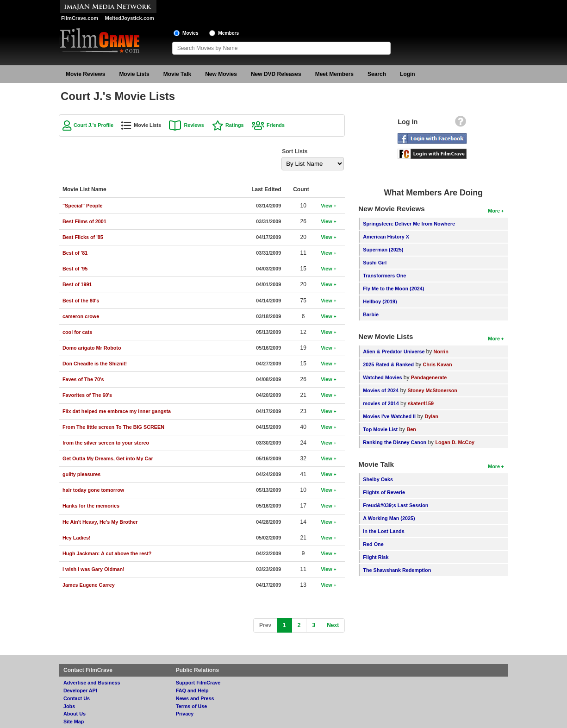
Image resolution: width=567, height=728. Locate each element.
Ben (411, 429)
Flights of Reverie (384, 492)
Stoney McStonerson (432, 390)
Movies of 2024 (381, 390)
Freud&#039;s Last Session (396, 505)
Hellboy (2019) (380, 301)
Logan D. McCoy (455, 442)
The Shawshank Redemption (397, 570)
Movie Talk (177, 74)
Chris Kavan (437, 364)
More (494, 211)
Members (228, 33)
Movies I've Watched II (389, 416)
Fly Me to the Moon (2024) (393, 289)
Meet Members (334, 74)
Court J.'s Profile (93, 125)
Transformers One (384, 276)
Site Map (74, 722)
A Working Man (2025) (389, 518)
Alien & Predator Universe (394, 351)
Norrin (441, 351)
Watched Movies (382, 377)
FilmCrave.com (80, 18)
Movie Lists (134, 74)
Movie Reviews (85, 74)
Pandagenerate (429, 377)
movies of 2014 (381, 403)
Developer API (80, 690)
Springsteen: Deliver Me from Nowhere (409, 224)
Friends (276, 125)
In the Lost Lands (383, 531)
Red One (373, 544)
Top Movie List (380, 429)
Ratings (235, 125)
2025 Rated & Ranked (388, 364)
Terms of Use (192, 706)
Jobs (69, 706)
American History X (386, 237)
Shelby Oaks (378, 479)
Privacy (185, 714)
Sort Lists (295, 151)
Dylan (431, 416)
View (326, 206)
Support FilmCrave (198, 683)
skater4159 (421, 403)
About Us (75, 714)
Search (377, 74)
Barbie (371, 314)
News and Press (195, 698)
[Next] (333, 625)
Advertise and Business (92, 683)
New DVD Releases (276, 74)
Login (408, 74)
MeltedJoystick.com (130, 18)
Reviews (194, 125)
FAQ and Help (192, 690)
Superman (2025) (383, 250)
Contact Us (77, 698)
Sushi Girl (375, 263)
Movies (190, 33)
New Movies (221, 74)
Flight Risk (376, 557)
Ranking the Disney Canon (395, 442)
